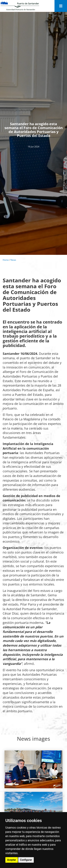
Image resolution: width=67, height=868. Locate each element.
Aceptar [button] (12, 860)
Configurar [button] (26, 860)
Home (6, 260)
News (13, 260)
